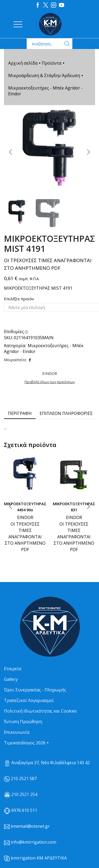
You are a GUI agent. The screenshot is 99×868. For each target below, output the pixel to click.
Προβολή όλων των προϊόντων (50, 382)
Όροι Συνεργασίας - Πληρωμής (35, 690)
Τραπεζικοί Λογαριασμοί (29, 700)
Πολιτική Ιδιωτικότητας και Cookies (40, 711)
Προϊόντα (51, 63)
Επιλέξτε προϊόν (19, 299)
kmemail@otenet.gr (30, 826)
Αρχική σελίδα (23, 63)
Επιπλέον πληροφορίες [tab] (66, 413)
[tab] (20, 413)
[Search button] (67, 44)
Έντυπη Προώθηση (23, 722)
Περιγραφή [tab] (20, 413)
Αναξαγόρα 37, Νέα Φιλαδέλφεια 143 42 (47, 763)
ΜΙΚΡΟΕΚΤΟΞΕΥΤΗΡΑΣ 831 (74, 507)
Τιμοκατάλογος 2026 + (27, 743)
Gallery (11, 679)
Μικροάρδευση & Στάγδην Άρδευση (44, 75)
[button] (11, 152)
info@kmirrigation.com (34, 842)
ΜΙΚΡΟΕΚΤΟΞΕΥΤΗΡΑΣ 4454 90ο (25, 507)
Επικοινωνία (17, 732)
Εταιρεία (13, 669)
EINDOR (25, 517)
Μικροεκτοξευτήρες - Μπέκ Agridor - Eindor (45, 91)
